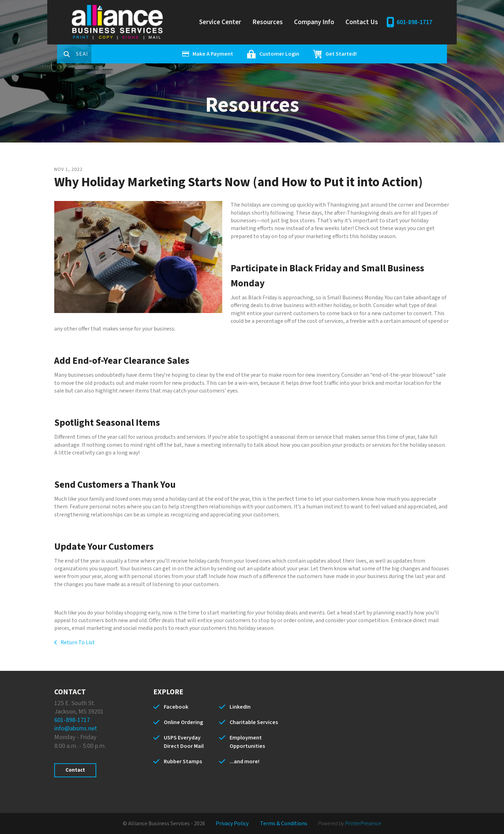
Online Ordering (183, 722)
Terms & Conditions (284, 823)
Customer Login (307, 54)
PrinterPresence (363, 823)
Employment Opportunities (247, 742)
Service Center (220, 22)
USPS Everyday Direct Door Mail (184, 742)
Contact (75, 770)
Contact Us (362, 22)
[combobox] (112, 54)
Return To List (77, 642)
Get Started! (368, 54)
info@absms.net (76, 728)
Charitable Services (254, 722)
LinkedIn (240, 707)
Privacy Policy (232, 823)
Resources (268, 22)
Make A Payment (240, 54)
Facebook (176, 707)
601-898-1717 (414, 22)
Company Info (314, 22)
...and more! (244, 762)
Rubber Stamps (183, 762)
